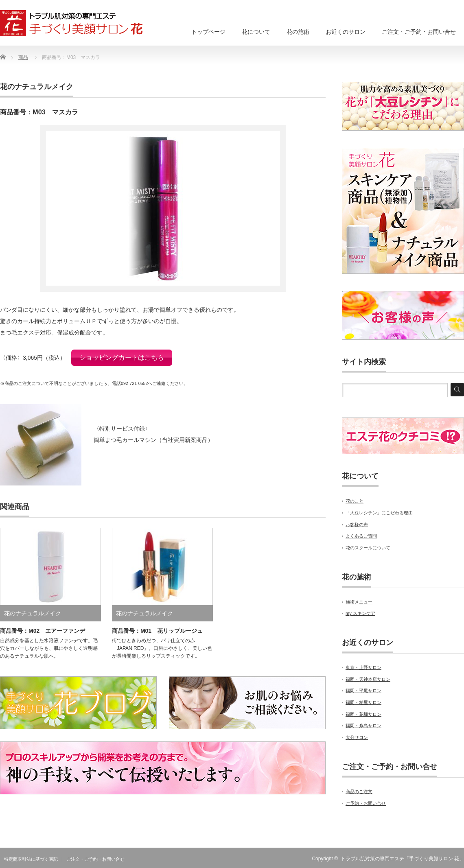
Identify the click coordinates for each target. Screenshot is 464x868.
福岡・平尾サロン (363, 691)
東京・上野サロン (363, 667)
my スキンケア (360, 613)
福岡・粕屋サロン (363, 702)
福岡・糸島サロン (363, 726)
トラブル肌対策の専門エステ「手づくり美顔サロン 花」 (402, 859)
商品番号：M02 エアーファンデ (43, 627)
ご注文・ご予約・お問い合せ (419, 32)
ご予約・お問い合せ (366, 803)
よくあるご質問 (361, 536)
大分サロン (357, 737)
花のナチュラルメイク (37, 87)
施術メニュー (359, 602)
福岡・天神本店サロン (368, 679)
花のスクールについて (368, 548)
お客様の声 (357, 525)
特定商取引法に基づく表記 (31, 859)
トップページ (208, 32)
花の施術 (298, 32)
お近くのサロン (346, 32)
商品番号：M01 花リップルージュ (157, 627)
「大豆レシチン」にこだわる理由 (379, 513)
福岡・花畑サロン (363, 714)
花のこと (355, 501)
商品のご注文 (359, 791)
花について (256, 32)
